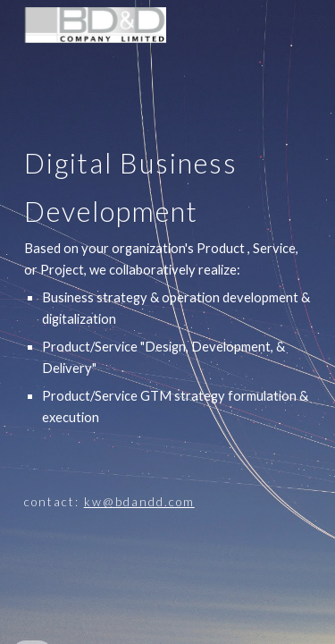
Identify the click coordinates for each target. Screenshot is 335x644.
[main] (168, 322)
